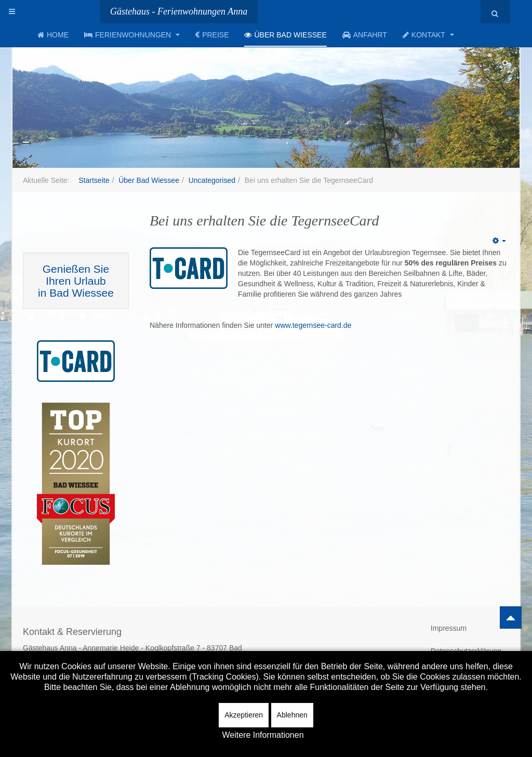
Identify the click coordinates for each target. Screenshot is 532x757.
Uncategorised (212, 180)
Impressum (449, 628)
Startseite (94, 180)
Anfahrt (365, 35)
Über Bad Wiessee (285, 35)
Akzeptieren (244, 715)
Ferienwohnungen (132, 35)
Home (53, 35)
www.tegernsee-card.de (313, 325)
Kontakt (428, 35)
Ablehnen (292, 715)
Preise (212, 35)
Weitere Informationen (263, 735)
